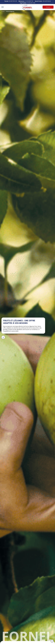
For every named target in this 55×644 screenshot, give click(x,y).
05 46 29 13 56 (27, 3)
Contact (48, 7)
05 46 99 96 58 (43, 1)
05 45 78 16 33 (11, 1)
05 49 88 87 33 (26, 1)
